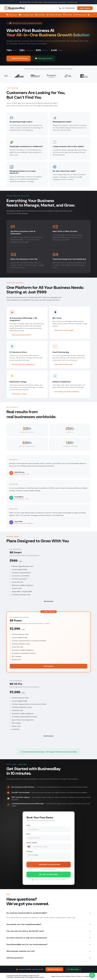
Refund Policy (71, 976)
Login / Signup (85, 8)
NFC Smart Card (80, 15)
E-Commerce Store (26, 15)
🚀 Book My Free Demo (19, 58)
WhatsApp (73, 969)
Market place (12, 15)
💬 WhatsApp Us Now (44, 58)
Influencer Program (54, 15)
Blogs (53, 976)
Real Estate (40, 15)
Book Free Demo (54, 969)
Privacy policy (61, 976)
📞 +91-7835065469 (67, 8)
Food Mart (67, 15)
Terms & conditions (84, 976)
